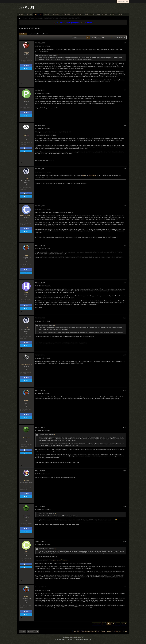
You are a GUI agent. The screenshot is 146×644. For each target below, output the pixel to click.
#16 (125, 43)
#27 (125, 471)
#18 (125, 125)
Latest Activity (34, 34)
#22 (125, 283)
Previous (97, 624)
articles (38, 14)
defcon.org (77, 14)
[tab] (23, 34)
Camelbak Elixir (92, 175)
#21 (125, 246)
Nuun (84, 175)
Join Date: (23, 60)
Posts (23, 34)
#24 (124, 355)
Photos (45, 34)
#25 (125, 390)
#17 (125, 90)
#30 (125, 587)
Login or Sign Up (123, 2)
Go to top (123, 631)
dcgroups (66, 14)
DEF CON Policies (112, 631)
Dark (23, 631)
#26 (125, 427)
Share (26, 66)
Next (124, 624)
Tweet (26, 69)
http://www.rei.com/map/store (59, 560)
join (82, 23)
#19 (125, 169)
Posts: (22, 62)
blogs (29, 14)
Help (74, 631)
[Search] (81, 38)
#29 (125, 541)
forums (21, 14)
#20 (125, 206)
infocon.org (102, 14)
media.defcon (89, 14)
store (120, 14)
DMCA (103, 631)
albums (47, 14)
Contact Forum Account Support (88, 631)
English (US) (33, 631)
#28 (125, 506)
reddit (112, 14)
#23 (125, 318)
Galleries (56, 14)
